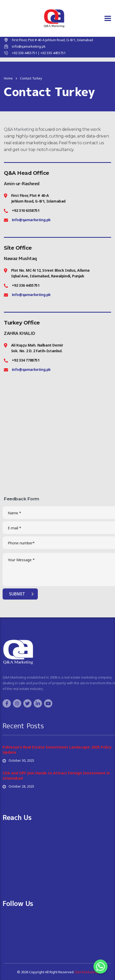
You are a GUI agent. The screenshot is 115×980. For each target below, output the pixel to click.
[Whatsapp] (100, 967)
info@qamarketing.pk (29, 46)
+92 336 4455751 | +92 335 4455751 (39, 53)
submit (21, 594)
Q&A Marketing (19, 129)
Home (8, 78)
